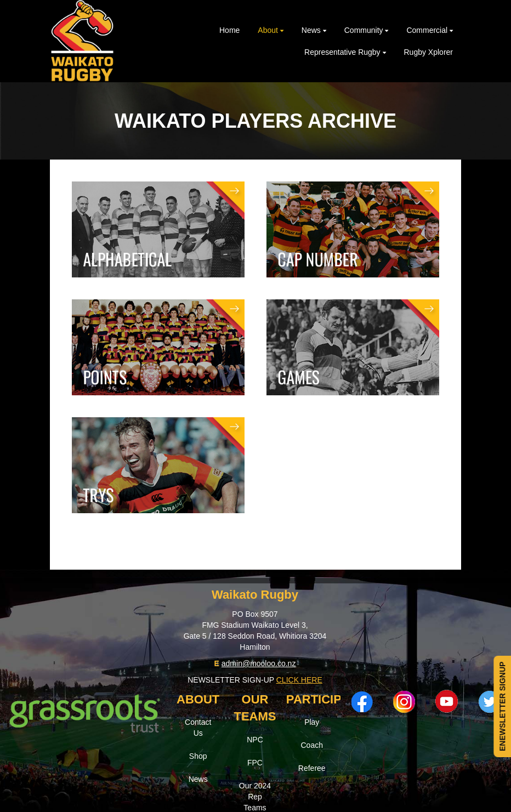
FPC (255, 763)
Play (312, 722)
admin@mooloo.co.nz (259, 663)
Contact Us (198, 728)
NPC (255, 740)
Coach (312, 745)
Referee (312, 768)
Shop (198, 756)
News (198, 779)
